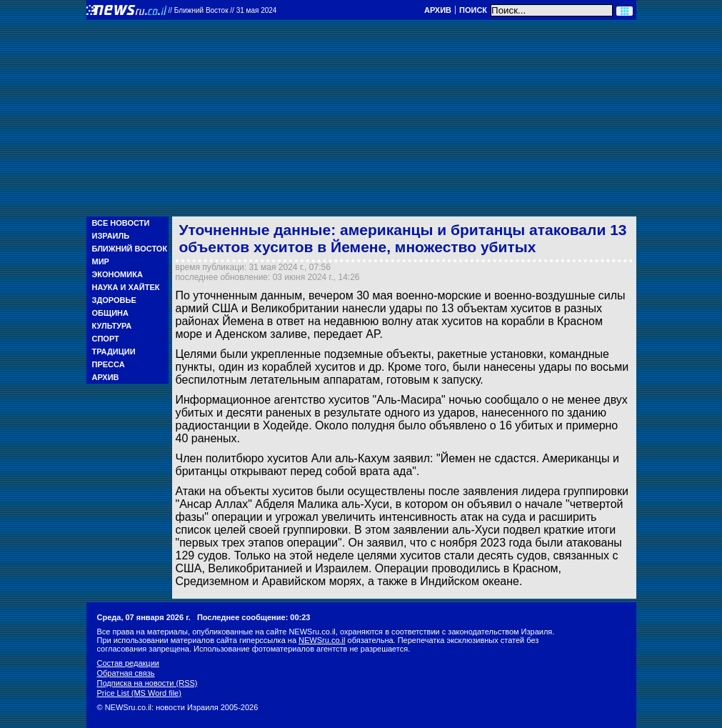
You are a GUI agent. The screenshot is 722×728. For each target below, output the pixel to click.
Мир (101, 261)
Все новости (121, 223)
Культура (112, 326)
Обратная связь (126, 673)
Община (110, 313)
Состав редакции (128, 663)
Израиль (111, 236)
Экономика (117, 274)
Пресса (109, 364)
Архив (438, 10)
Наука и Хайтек (126, 287)
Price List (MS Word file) (139, 693)
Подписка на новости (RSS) (147, 683)
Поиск (473, 10)
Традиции (114, 351)
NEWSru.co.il (322, 640)
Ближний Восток (130, 249)
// (223, 10)
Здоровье (114, 300)
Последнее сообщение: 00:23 (254, 617)
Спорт (106, 339)
